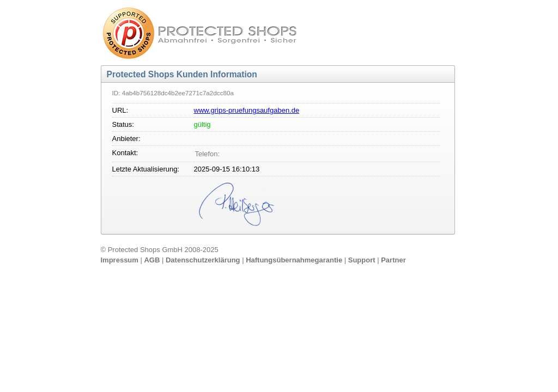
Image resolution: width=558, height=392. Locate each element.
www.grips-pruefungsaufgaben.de (247, 110)
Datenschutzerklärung (204, 260)
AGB (153, 260)
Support (363, 260)
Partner (393, 260)
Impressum (121, 260)
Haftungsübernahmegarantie (295, 260)
